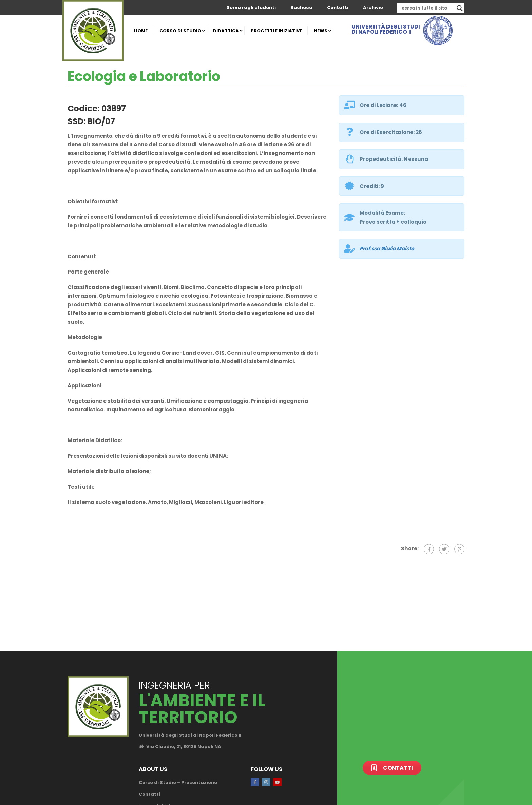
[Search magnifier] (460, 8)
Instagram (266, 782)
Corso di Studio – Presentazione (178, 782)
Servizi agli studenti (251, 8)
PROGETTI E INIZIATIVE (276, 31)
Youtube (277, 782)
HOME (141, 31)
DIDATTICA (226, 31)
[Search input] (427, 8)
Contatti (338, 8)
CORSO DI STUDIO (180, 31)
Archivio (373, 8)
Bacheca (301, 8)
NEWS (321, 31)
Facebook (255, 782)
